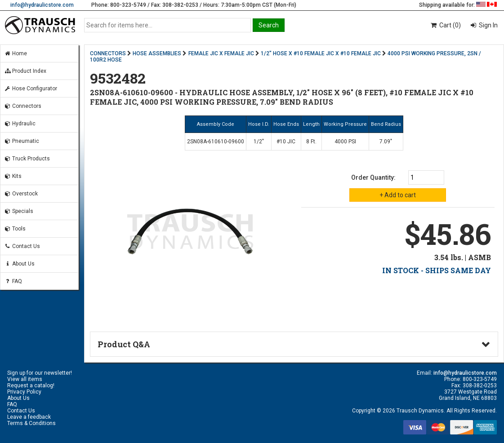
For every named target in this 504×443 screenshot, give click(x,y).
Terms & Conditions (31, 423)
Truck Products (27, 159)
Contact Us (22, 246)
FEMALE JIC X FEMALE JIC (221, 53)
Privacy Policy (24, 392)
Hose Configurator (31, 89)
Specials (19, 211)
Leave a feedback (29, 417)
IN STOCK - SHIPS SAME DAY (437, 270)
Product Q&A (124, 344)
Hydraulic (20, 124)
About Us (19, 264)
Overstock (21, 194)
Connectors (23, 106)
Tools (15, 229)
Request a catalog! (31, 385)
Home (16, 53)
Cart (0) (445, 25)
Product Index (25, 71)
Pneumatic (22, 141)
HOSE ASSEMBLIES (157, 53)
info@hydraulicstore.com (42, 5)
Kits (13, 176)
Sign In (488, 25)
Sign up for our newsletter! (40, 373)
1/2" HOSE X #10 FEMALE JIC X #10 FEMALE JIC (321, 53)
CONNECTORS (108, 53)
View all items (25, 379)
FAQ (13, 281)
